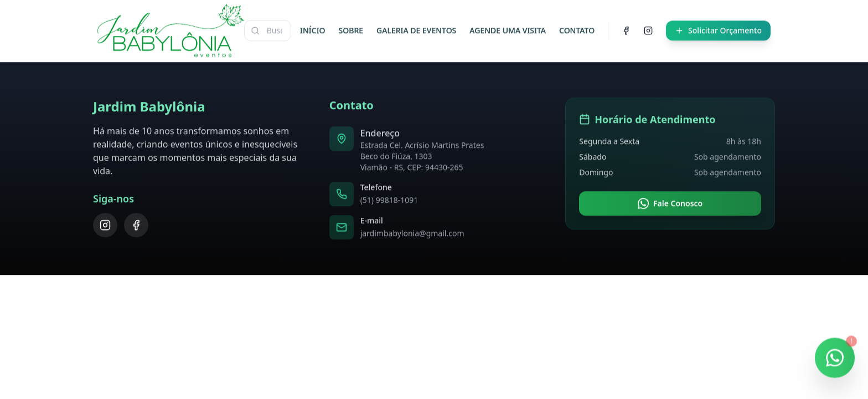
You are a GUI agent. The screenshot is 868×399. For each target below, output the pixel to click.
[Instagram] (648, 29)
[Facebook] (626, 29)
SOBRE (351, 29)
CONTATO (577, 29)
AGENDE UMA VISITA (508, 29)
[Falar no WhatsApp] (835, 360)
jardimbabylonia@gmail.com (412, 231)
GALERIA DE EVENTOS (416, 29)
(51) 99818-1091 (389, 198)
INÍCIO (313, 29)
